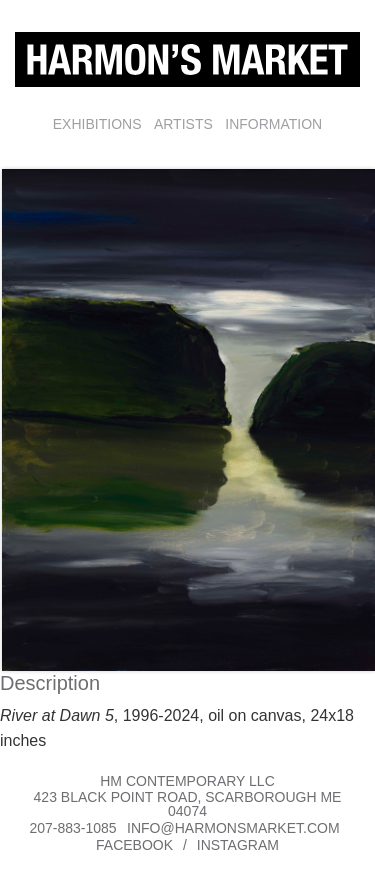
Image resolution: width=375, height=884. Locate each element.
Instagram (238, 845)
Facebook (134, 845)
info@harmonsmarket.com (233, 828)
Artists (183, 124)
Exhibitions (97, 124)
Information (273, 124)
